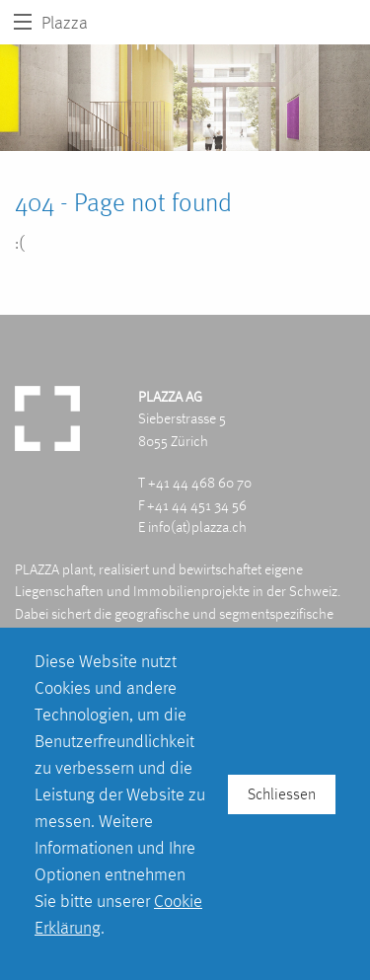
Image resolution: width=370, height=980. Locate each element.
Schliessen (282, 794)
